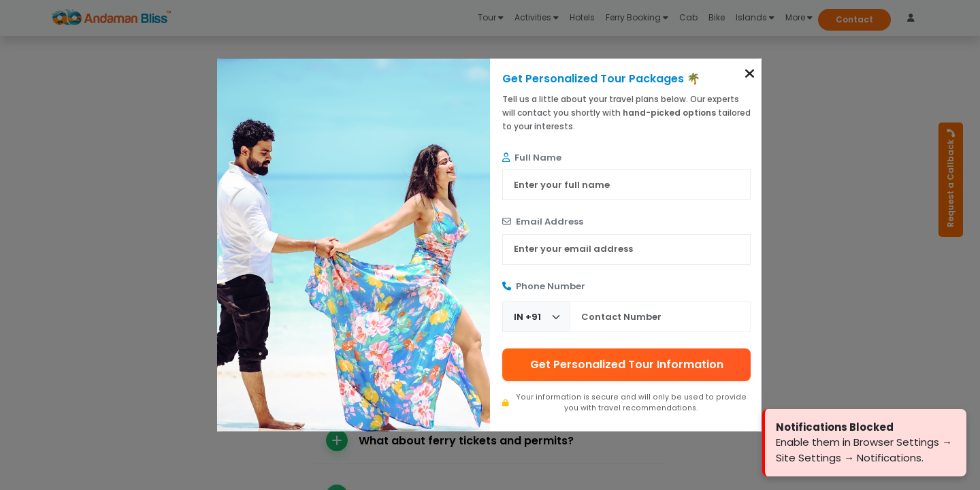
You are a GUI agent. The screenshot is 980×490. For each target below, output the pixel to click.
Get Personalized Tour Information (627, 364)
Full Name (532, 158)
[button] (750, 73)
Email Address (543, 222)
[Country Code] (536, 317)
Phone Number (544, 286)
